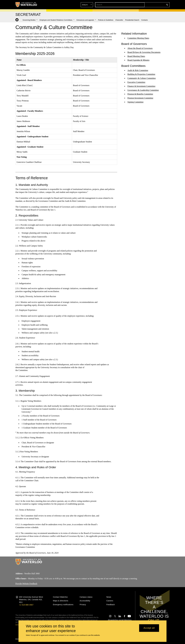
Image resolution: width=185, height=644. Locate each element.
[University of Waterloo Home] (26, 5)
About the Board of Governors (140, 48)
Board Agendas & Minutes (138, 60)
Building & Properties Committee (141, 74)
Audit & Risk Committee (138, 70)
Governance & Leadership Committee (143, 90)
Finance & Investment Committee (141, 86)
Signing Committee (135, 102)
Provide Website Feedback (26, 583)
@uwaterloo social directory (120, 620)
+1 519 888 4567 (26, 605)
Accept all (149, 628)
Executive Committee (136, 82)
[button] (149, 5)
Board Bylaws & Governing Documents (144, 52)
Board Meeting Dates (136, 56)
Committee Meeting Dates (138, 38)
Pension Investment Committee (140, 98)
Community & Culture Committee (142, 78)
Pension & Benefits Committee (140, 94)
